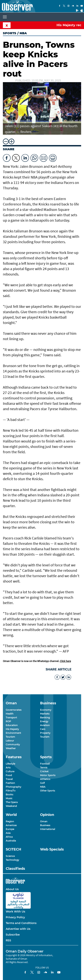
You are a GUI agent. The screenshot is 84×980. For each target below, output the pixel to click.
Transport (11, 717)
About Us (12, 889)
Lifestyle (10, 764)
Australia (11, 841)
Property (45, 733)
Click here (65, 661)
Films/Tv (11, 791)
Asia (8, 833)
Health (10, 714)
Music (9, 798)
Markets (45, 714)
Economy (46, 710)
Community (13, 744)
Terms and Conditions (21, 923)
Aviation (45, 725)
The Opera (12, 802)
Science (10, 856)
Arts (8, 768)
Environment (13, 733)
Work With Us (15, 912)
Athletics (45, 779)
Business (45, 825)
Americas (11, 825)
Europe (10, 829)
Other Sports (48, 791)
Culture (10, 771)
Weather (11, 748)
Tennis (44, 768)
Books (9, 794)
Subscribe (13, 935)
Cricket (44, 771)
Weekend (11, 806)
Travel (9, 779)
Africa (9, 837)
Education (12, 725)
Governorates (14, 710)
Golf (42, 783)
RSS (8, 940)
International (48, 829)
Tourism (10, 737)
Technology (12, 860)
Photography (14, 787)
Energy (44, 721)
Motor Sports (48, 775)
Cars (43, 729)
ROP (8, 721)
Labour (10, 741)
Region (10, 821)
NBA (43, 787)
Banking (45, 717)
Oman (44, 821)
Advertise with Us (18, 929)
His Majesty (12, 729)
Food (9, 775)
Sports (10, 33)
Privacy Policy (15, 917)
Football (45, 764)
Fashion (10, 783)
